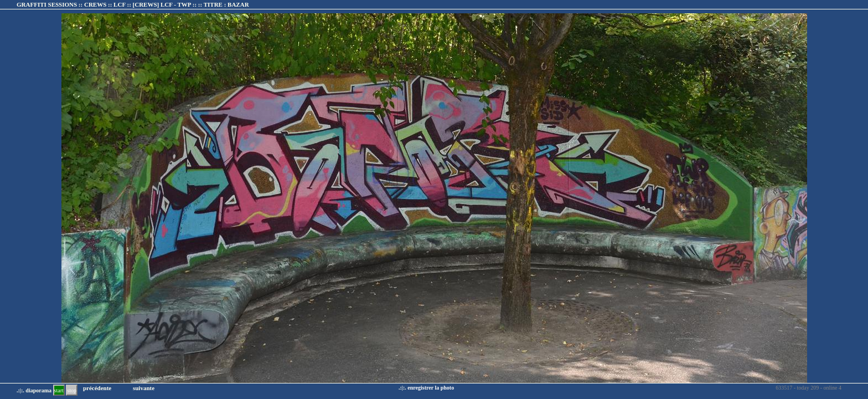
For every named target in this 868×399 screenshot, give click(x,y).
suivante (144, 388)
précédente (97, 388)
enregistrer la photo (431, 388)
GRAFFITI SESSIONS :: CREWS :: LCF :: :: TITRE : (133, 4)
